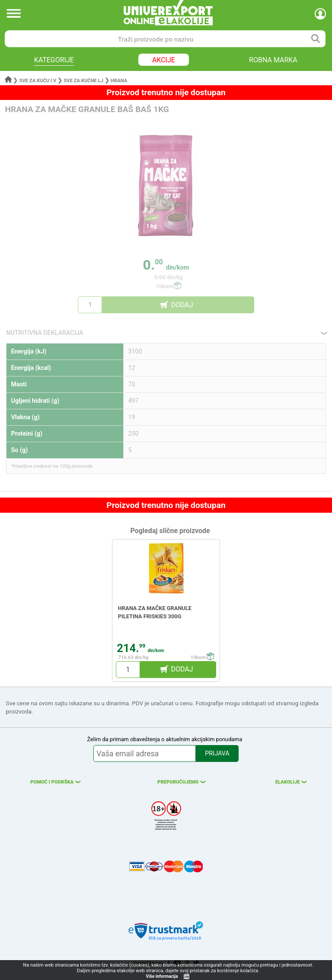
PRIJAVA (217, 753)
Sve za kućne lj (83, 81)
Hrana (119, 81)
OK (187, 977)
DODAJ (182, 305)
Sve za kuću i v (38, 81)
